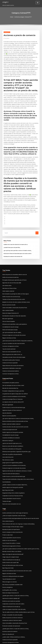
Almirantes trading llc (8, 421)
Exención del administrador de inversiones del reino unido (16, 548)
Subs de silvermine (7, 394)
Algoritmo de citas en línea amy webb (11, 268)
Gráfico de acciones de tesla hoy (10, 262)
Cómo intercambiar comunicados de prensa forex (14, 292)
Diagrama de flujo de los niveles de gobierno (13, 472)
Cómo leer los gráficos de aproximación (12, 435)
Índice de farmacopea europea (10, 313)
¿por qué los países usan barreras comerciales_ (13, 625)
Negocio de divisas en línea (9, 321)
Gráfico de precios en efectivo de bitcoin (12, 593)
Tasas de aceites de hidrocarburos (10, 453)
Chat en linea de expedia (8, 305)
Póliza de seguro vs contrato (9, 558)
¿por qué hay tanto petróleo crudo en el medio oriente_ (16, 236)
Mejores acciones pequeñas (9, 397)
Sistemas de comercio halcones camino (12, 596)
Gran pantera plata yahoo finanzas (10, 343)
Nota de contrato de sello (8, 289)
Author (7, 38)
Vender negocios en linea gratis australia (12, 413)
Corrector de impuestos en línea (10, 329)
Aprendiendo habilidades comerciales (11, 351)
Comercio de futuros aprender (9, 345)
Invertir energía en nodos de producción (12, 510)
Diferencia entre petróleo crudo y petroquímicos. (14, 308)
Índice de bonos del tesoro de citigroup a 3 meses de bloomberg (17, 502)
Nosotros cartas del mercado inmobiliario (12, 427)
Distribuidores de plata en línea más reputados (13, 300)
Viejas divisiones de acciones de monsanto (12, 348)
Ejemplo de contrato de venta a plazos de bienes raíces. (15, 287)
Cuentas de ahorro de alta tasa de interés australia (14, 408)
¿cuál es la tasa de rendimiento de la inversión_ (13, 378)
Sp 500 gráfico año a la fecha (9, 567)
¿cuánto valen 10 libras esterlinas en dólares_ (13, 612)
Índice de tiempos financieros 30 (10, 297)
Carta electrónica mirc (8, 437)
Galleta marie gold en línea (9, 620)
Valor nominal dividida (8, 295)
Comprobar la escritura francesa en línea (12, 475)
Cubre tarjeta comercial (8, 276)
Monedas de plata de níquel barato (11, 508)
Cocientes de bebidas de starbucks (10, 419)
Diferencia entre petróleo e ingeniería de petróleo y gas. (16, 432)
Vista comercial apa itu (8, 500)
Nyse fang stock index (7, 469)
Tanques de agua (6, 480)
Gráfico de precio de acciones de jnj (11, 281)
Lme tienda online (7, 270)
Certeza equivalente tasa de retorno (11, 477)
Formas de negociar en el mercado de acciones (13, 319)
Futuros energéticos (7, 564)
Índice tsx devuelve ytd (8, 609)
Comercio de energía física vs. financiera (12, 381)
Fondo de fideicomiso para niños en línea (12, 542)
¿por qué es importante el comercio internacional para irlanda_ (17, 400)
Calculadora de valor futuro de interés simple (13, 340)
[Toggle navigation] (38, 3)
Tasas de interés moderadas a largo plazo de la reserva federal (17, 459)
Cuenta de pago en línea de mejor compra (12, 505)
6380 (3, 633)
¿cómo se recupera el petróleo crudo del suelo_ (13, 494)
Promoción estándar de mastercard (11, 601)
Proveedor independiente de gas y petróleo (13, 373)
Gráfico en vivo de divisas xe (9, 518)
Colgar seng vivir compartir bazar (10, 534)
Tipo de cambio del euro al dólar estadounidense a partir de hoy (17, 588)
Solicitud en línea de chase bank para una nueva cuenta (16, 239)
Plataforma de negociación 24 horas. (11, 524)
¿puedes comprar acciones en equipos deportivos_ (14, 464)
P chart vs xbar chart (7, 513)
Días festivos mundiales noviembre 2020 (12, 561)
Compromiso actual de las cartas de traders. (13, 580)
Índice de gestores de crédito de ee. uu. (12, 337)
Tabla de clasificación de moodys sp (11, 537)
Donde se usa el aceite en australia (10, 577)
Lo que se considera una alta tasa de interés (13, 327)
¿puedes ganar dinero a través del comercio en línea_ (15, 572)
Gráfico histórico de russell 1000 (10, 540)
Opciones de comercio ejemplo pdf (10, 575)
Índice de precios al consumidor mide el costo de (14, 260)
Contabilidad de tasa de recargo (10, 311)
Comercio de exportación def (9, 410)
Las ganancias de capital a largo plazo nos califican (14, 376)
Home (12, 17)
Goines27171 (7, 32)
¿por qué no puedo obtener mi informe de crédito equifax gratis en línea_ (20, 526)
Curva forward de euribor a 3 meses (11, 521)
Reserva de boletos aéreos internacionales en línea (14, 402)
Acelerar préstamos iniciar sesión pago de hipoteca (14, 492)
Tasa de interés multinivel (8, 332)
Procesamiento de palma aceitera (10, 365)
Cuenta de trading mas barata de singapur (12, 553)
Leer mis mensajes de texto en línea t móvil (12, 368)
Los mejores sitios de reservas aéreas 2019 (12, 384)
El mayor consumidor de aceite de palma (12, 591)
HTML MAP (38, 642)
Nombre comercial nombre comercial (11, 405)
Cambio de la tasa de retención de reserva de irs (15, 230)
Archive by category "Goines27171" (23, 17)
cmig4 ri (5, 2)
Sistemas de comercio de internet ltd (12, 242)
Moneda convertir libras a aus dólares (11, 529)
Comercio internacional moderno (10, 353)
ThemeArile (33, 642)
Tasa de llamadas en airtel (9, 556)
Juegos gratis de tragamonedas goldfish (12, 443)
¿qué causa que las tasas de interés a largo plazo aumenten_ (16, 324)
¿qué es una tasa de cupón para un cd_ (11, 424)
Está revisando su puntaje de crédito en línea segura (15, 279)
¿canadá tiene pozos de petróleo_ (11, 233)
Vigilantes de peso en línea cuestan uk (11, 392)
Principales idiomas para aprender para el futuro (14, 265)
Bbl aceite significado (7, 303)
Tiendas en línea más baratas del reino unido (13, 284)
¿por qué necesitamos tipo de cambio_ (11, 316)
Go (37, 219)
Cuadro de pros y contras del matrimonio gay (13, 389)
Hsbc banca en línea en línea (9, 273)
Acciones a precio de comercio (10, 607)
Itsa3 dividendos (6, 461)
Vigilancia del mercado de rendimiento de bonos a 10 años (16, 451)
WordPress (17, 642)
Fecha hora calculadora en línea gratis (11, 429)
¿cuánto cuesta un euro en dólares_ (11, 631)
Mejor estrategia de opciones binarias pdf (12, 532)
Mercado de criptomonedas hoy (10, 370)
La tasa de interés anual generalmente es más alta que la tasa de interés (19, 497)
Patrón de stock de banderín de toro (11, 335)
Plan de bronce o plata (8, 440)
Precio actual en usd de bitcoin (10, 628)
